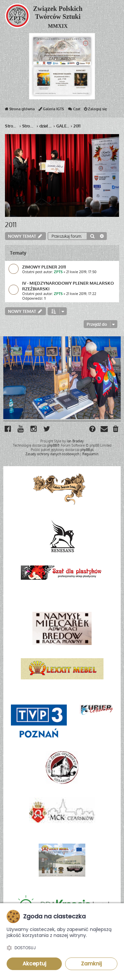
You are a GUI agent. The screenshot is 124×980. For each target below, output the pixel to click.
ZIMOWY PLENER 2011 (44, 267)
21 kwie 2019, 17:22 (81, 294)
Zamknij (91, 964)
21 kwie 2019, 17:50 (81, 272)
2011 (11, 224)
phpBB (52, 445)
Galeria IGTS (51, 110)
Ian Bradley (75, 441)
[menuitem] (116, 430)
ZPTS (58, 272)
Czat (74, 110)
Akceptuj (34, 964)
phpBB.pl (87, 450)
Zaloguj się (95, 110)
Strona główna (20, 110)
